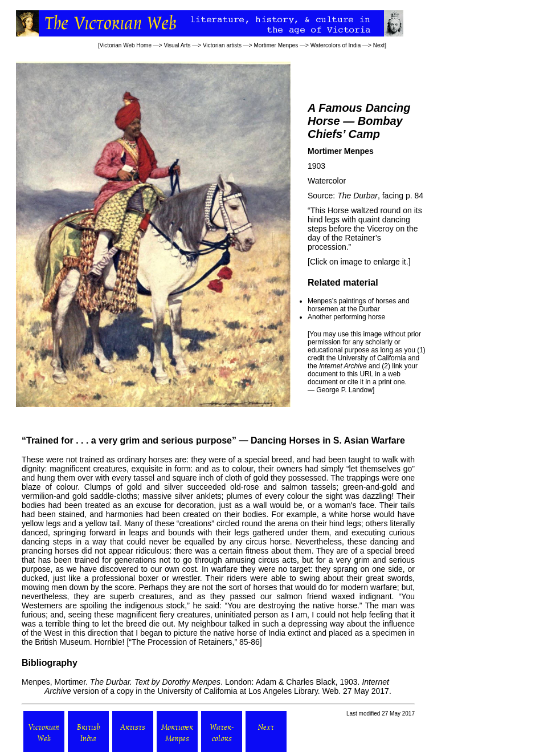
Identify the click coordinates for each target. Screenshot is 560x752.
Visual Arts (177, 45)
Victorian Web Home (126, 45)
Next (379, 45)
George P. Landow (344, 390)
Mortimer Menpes (276, 45)
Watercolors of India (336, 45)
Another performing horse (346, 317)
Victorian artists (222, 45)
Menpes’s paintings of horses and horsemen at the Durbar (359, 305)
